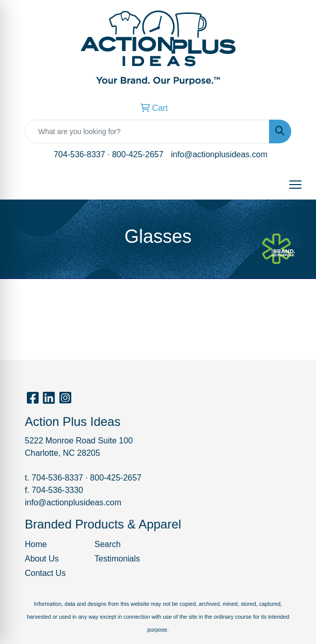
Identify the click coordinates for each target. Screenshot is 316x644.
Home (36, 544)
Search (108, 544)
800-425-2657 (138, 154)
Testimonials (117, 559)
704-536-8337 (80, 154)
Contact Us (45, 573)
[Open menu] (295, 185)
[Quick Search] (147, 131)
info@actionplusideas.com (219, 154)
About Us (42, 559)
